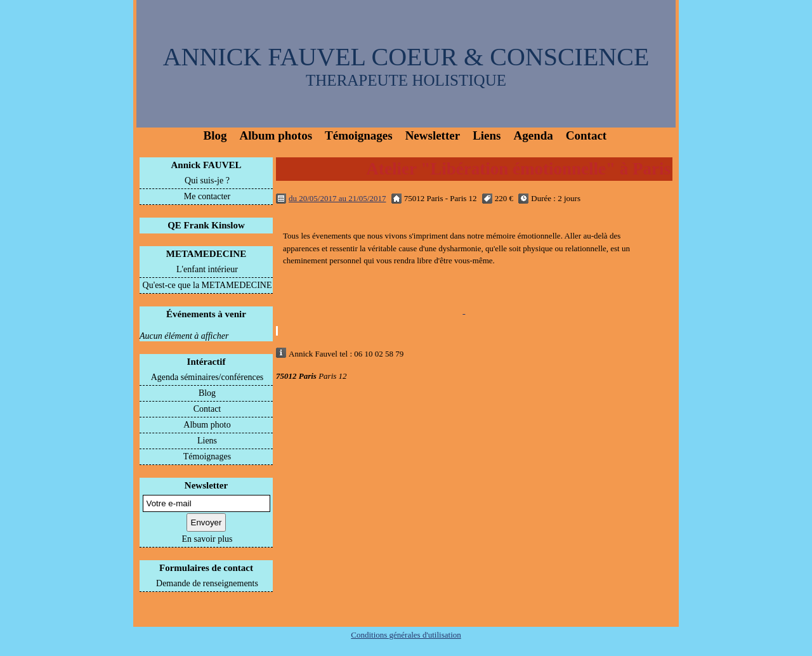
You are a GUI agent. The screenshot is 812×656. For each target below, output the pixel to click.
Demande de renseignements (207, 583)
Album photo (207, 425)
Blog (215, 135)
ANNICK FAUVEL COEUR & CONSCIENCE (406, 57)
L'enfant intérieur (207, 269)
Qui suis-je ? (207, 180)
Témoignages (359, 135)
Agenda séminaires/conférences (207, 377)
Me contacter (207, 196)
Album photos (276, 135)
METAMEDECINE (206, 254)
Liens (487, 135)
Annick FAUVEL (206, 165)
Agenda (534, 135)
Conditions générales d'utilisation (406, 635)
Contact (586, 135)
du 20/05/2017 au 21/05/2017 (337, 198)
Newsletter (433, 135)
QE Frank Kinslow (206, 225)
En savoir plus (207, 539)
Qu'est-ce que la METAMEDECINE (207, 285)
